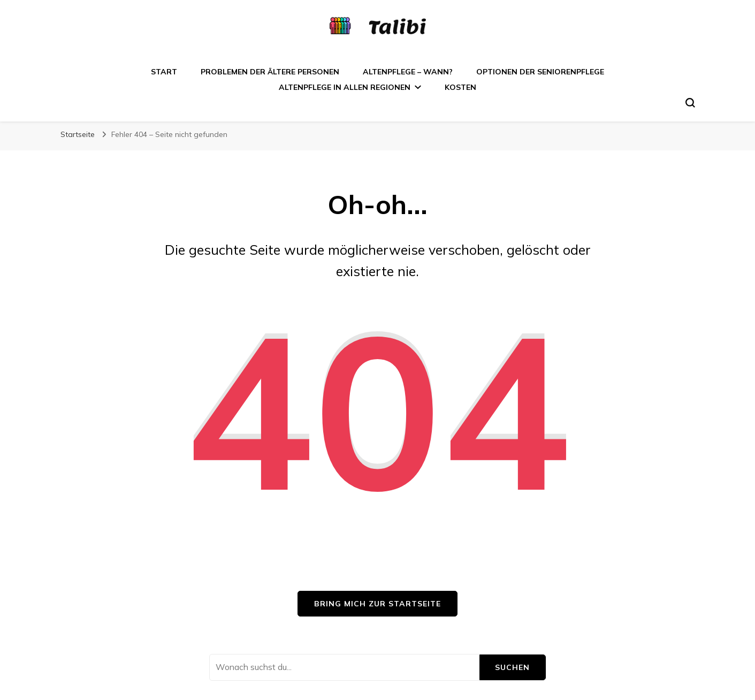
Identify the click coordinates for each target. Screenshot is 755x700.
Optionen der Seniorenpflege (540, 72)
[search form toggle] (690, 103)
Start (164, 72)
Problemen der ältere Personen (270, 72)
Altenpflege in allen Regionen (345, 87)
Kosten (460, 87)
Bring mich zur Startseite (377, 604)
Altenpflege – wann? (408, 72)
